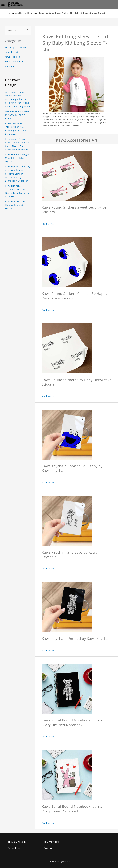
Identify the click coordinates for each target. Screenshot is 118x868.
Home (11, 13)
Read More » (48, 224)
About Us (48, 848)
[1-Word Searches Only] (15, 31)
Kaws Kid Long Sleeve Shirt (26, 13)
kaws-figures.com (63, 862)
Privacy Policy (14, 848)
